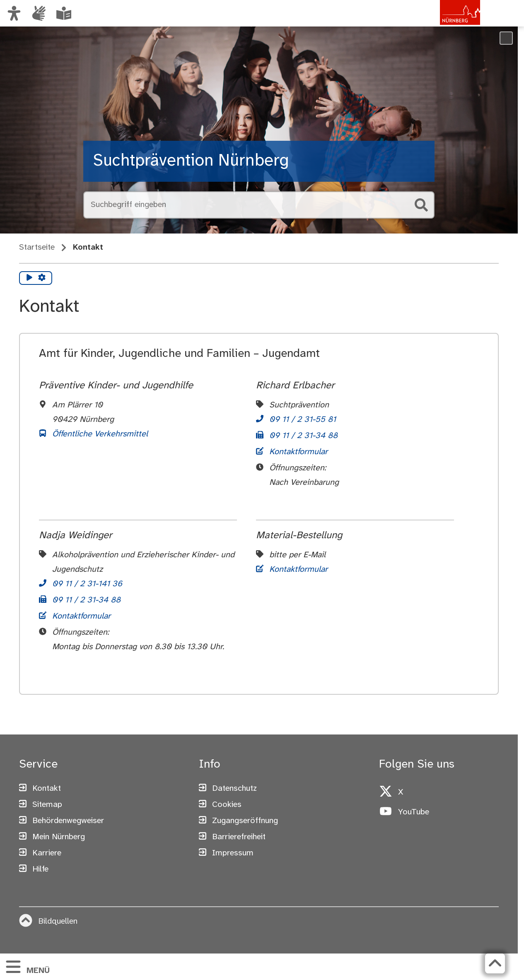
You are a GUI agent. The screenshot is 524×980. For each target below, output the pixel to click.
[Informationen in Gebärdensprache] (39, 13)
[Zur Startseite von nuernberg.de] (445, 22)
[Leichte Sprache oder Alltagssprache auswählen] (64, 13)
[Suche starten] (421, 205)
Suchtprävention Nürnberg (191, 161)
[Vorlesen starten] (29, 278)
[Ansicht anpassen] (14, 13)
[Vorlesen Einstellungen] (42, 278)
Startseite (37, 247)
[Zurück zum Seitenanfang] (495, 963)
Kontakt (88, 247)
